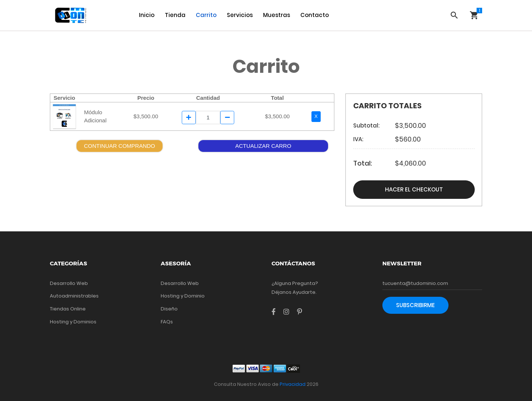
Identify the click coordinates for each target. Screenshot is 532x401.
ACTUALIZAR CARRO (263, 146)
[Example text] (208, 118)
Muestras (277, 15)
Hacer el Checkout (414, 189)
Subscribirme (415, 305)
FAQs (167, 322)
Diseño (169, 309)
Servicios (240, 15)
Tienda (175, 15)
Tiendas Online (68, 309)
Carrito (206, 15)
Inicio (147, 15)
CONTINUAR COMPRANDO (120, 146)
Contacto (315, 15)
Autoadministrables (74, 296)
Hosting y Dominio (183, 296)
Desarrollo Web (69, 283)
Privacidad (293, 384)
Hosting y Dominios (73, 322)
